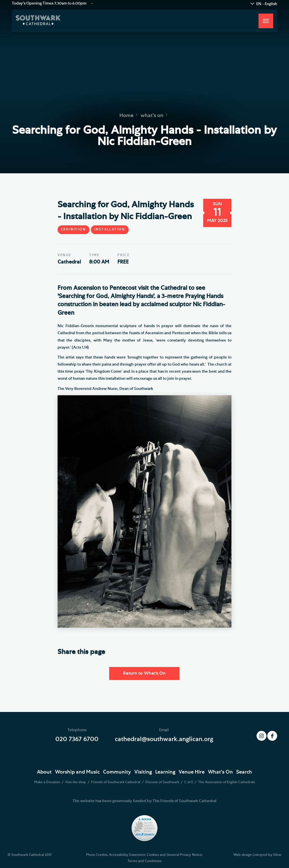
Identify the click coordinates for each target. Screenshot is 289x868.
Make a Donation (48, 782)
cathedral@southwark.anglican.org (164, 739)
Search (244, 772)
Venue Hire (192, 772)
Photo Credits (97, 855)
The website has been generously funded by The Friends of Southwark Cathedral (144, 801)
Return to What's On (144, 673)
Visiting (143, 772)
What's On (220, 772)
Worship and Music (77, 772)
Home (126, 115)
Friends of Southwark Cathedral (116, 782)
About (44, 772)
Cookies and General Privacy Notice (174, 855)
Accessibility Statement (127, 855)
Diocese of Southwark (163, 782)
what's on (152, 115)
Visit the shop (76, 782)
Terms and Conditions (144, 861)
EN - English (267, 4)
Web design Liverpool (250, 855)
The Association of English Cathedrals (226, 782)
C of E (189, 782)
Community (117, 772)
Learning (165, 772)
